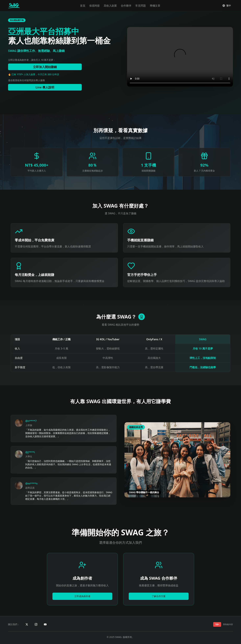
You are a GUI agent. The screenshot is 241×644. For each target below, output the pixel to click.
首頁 (83, 6)
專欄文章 (155, 6)
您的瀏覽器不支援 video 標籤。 (180, 57)
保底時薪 (95, 6)
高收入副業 (110, 6)
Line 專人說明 (45, 87)
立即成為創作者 (82, 596)
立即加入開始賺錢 (45, 67)
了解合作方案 (159, 596)
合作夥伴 (126, 6)
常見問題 (141, 6)
